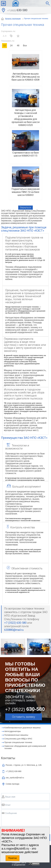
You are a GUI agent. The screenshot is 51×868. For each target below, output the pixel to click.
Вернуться (26, 208)
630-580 (17, 11)
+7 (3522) (14, 771)
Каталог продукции (13, 19)
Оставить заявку (23, 717)
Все (25, 46)
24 (11, 46)
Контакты (8, 758)
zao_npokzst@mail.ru (15, 778)
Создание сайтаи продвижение (19, 864)
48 (18, 46)
